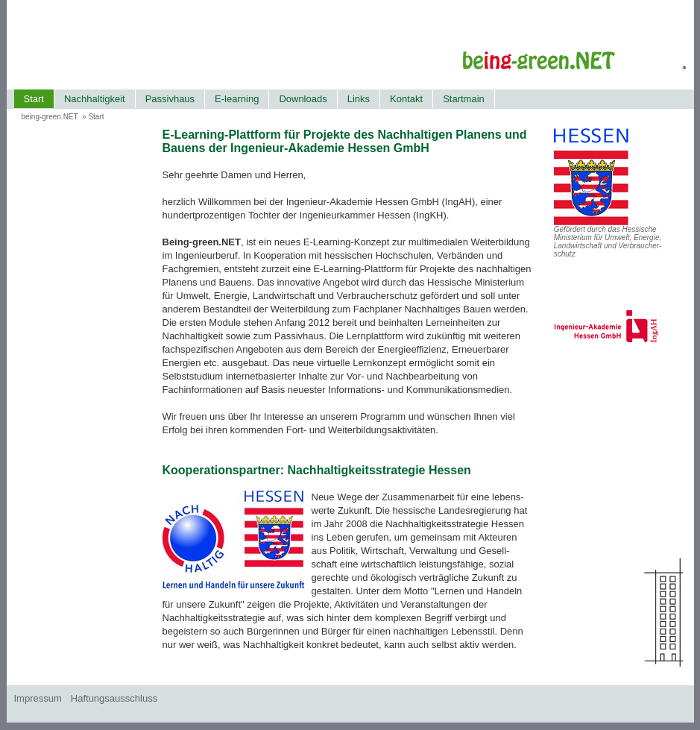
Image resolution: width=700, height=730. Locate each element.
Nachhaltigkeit (95, 99)
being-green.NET (50, 117)
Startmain (464, 99)
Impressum (38, 698)
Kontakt (406, 99)
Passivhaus (170, 99)
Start (34, 99)
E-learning (237, 99)
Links (359, 99)
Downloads (303, 99)
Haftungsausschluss (114, 698)
